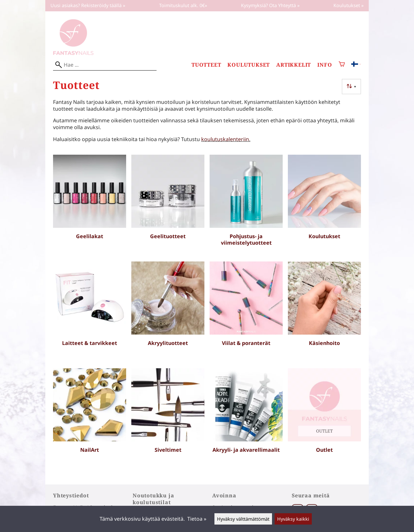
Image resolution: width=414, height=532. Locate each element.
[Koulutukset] (324, 205)
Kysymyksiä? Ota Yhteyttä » (270, 5)
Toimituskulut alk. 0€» (183, 5)
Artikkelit (294, 65)
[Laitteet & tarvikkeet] (90, 312)
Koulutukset (249, 65)
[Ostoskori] (342, 65)
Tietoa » (197, 519)
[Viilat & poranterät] (246, 312)
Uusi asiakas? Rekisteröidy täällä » (88, 5)
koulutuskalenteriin (225, 139)
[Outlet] (324, 419)
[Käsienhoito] (324, 312)
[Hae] (105, 65)
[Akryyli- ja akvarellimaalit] (246, 419)
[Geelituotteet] (168, 205)
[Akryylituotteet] (168, 312)
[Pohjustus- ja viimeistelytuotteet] (246, 205)
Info (325, 65)
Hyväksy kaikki (293, 519)
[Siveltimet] (168, 419)
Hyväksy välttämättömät (243, 519)
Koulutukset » (349, 5)
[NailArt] (90, 419)
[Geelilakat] (90, 205)
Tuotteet (206, 65)
